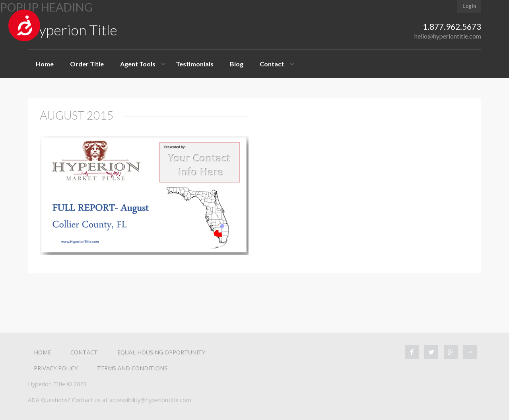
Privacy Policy (56, 368)
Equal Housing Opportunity (161, 352)
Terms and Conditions (132, 368)
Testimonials (195, 64)
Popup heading (46, 7)
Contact (272, 64)
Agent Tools (138, 64)
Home (45, 64)
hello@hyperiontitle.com (448, 36)
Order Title (87, 64)
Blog (237, 64)
